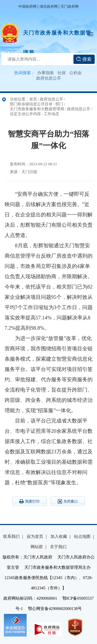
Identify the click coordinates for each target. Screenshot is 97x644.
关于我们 (58, 547)
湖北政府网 (49, 7)
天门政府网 (70, 7)
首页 (33, 99)
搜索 (84, 59)
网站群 (37, 547)
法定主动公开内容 (25, 114)
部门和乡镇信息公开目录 (31, 104)
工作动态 (51, 114)
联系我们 (11, 536)
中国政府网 (27, 7)
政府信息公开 (49, 78)
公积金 (76, 73)
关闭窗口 (68, 501)
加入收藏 (59, 536)
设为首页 (35, 536)
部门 (59, 104)
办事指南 (46, 73)
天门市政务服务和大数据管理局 (57, 36)
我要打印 (29, 501)
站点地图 (82, 536)
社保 (62, 73)
